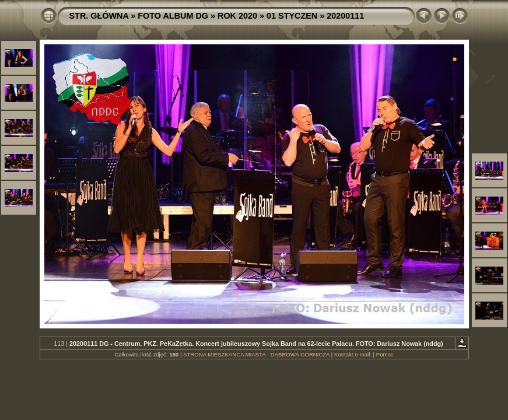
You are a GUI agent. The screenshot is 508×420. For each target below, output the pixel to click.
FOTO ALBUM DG (173, 16)
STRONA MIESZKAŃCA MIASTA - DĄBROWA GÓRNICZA (256, 354)
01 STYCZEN (292, 16)
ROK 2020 (237, 16)
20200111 (345, 16)
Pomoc (385, 354)
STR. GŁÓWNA (99, 16)
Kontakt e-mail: (353, 354)
